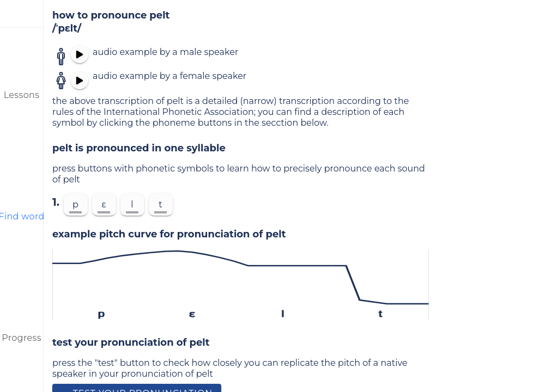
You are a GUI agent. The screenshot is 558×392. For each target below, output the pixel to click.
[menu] (22, 14)
